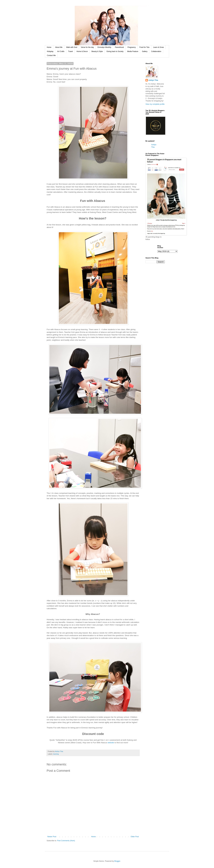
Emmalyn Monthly (104, 47)
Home (49, 47)
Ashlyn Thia (153, 80)
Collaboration (156, 51)
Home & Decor (82, 51)
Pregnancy (132, 47)
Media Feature (133, 51)
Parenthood (119, 47)
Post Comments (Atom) (66, 841)
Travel (70, 51)
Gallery (145, 51)
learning (56, 754)
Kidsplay (50, 51)
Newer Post (52, 837)
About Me (59, 47)
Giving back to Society (115, 51)
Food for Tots (144, 47)
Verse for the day (87, 47)
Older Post (135, 837)
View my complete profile (155, 104)
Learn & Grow (158, 47)
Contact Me (51, 55)
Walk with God (72, 47)
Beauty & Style (97, 51)
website (111, 743)
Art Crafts (61, 51)
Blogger (117, 861)
